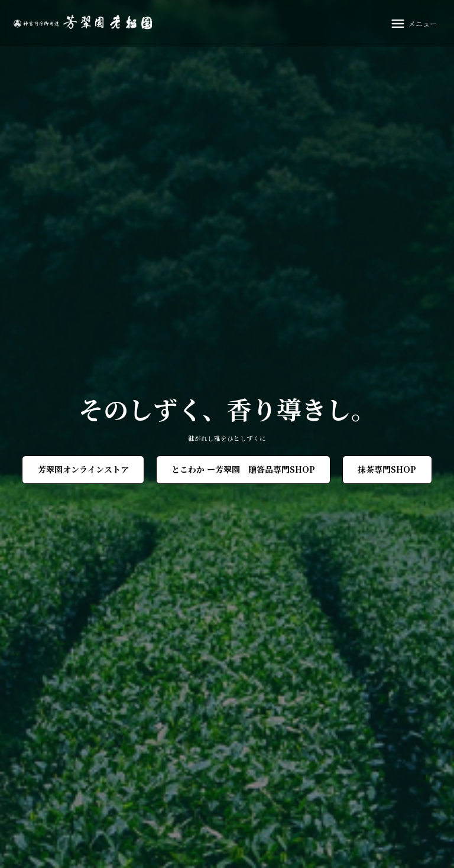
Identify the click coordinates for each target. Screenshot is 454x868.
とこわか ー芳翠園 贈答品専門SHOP (243, 469)
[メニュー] (413, 24)
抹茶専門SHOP (387, 469)
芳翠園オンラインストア (83, 469)
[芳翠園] (86, 23)
